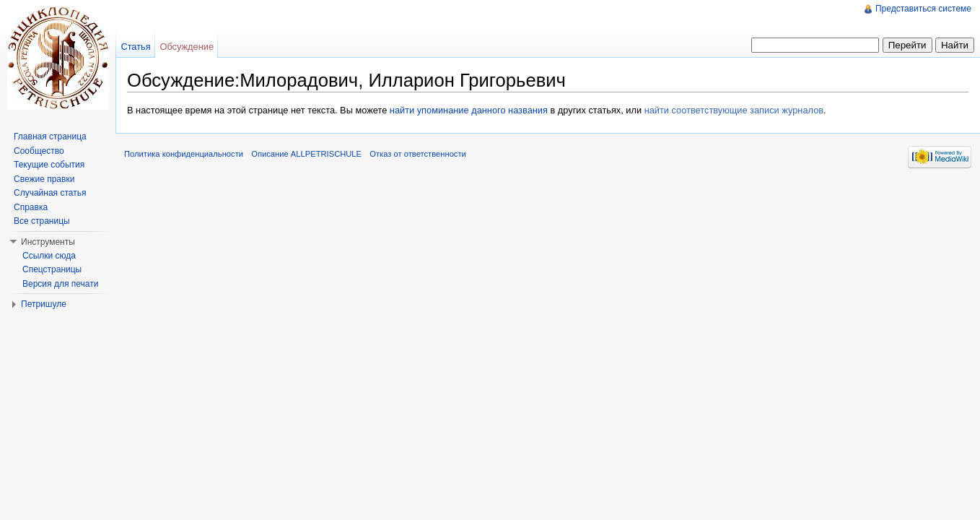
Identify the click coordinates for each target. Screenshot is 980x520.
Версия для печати (60, 284)
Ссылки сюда (49, 256)
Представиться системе (923, 9)
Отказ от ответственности (418, 154)
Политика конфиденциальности (184, 154)
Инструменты (48, 242)
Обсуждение (187, 47)
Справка (31, 207)
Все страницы (42, 221)
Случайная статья (50, 193)
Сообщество (39, 151)
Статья (135, 47)
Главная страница (50, 136)
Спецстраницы (52, 269)
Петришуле (44, 304)
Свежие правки (44, 179)
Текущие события (49, 165)
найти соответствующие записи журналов (734, 110)
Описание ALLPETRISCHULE (306, 154)
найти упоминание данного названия (469, 110)
